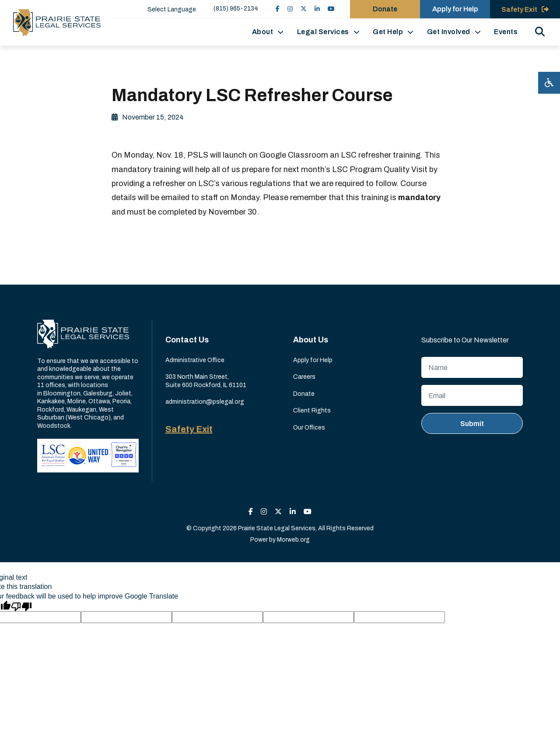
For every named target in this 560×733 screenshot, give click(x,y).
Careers (304, 377)
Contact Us (187, 340)
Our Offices (309, 428)
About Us (311, 340)
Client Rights (312, 411)
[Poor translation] (21, 606)
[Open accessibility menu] (549, 83)
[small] (278, 9)
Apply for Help (313, 360)
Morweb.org (293, 540)
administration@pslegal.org (205, 402)
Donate (304, 394)
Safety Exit (189, 429)
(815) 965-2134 (236, 9)
